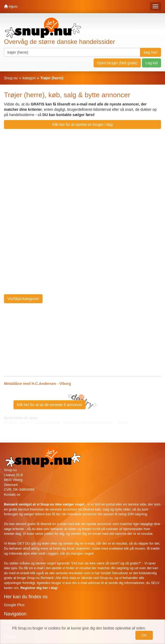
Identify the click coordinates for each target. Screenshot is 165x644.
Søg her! (150, 52)
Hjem (11, 7)
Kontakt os (12, 494)
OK (144, 635)
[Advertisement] (117, 170)
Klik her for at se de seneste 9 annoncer (50, 405)
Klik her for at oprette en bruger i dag (82, 125)
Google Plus (14, 605)
